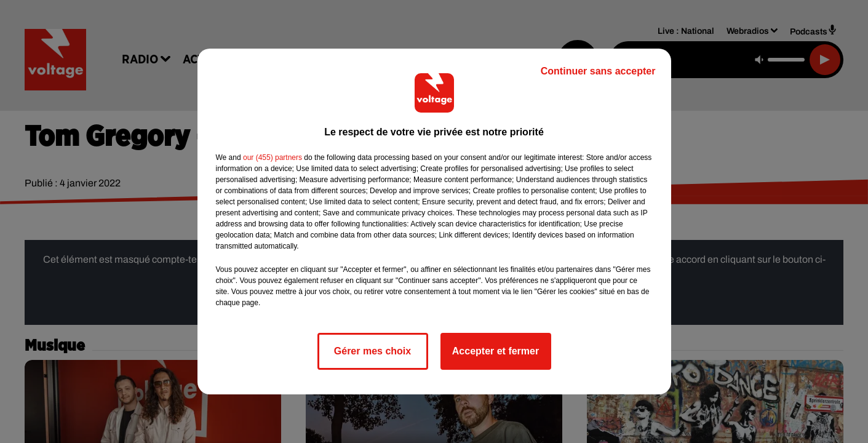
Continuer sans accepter (598, 71)
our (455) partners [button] (273, 158)
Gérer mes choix (372, 351)
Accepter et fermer (496, 351)
